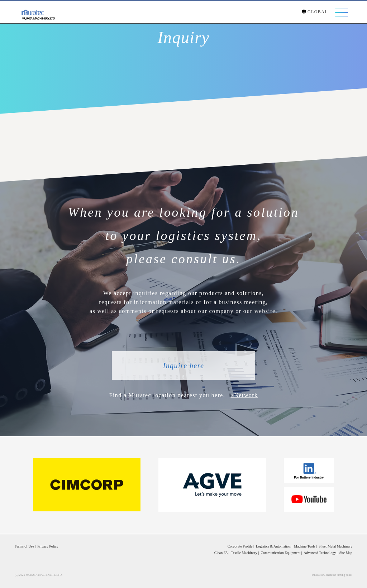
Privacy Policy (48, 546)
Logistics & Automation (273, 546)
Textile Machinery (244, 553)
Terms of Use (24, 546)
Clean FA (221, 553)
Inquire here (184, 366)
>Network (244, 395)
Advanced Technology (320, 553)
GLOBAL (315, 13)
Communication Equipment (280, 553)
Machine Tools (304, 546)
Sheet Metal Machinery (335, 546)
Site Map (346, 553)
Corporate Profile (240, 546)
